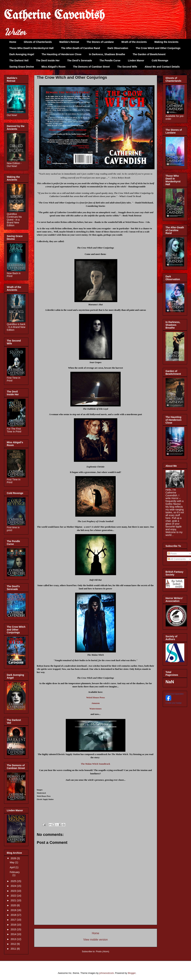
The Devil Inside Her (48, 60)
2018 (14, 915)
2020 (14, 905)
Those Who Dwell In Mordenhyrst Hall (31, 48)
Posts (172, 554)
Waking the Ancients (166, 42)
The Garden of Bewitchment (149, 54)
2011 (14, 949)
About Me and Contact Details (162, 67)
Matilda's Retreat (69, 42)
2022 (14, 896)
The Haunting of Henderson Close (62, 54)
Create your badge (174, 703)
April (13, 867)
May (12, 862)
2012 (14, 944)
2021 (14, 900)
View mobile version (95, 940)
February (15, 872)
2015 (14, 929)
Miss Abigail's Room (53, 67)
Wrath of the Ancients (134, 42)
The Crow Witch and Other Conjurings (158, 48)
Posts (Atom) (103, 951)
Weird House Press (95, 697)
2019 (14, 910)
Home (13, 42)
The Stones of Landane (100, 42)
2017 (14, 920)
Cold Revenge (160, 60)
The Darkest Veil (19, 60)
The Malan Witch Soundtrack (95, 764)
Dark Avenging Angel (22, 54)
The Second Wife (127, 67)
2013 (14, 939)
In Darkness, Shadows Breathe (107, 54)
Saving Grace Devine (22, 67)
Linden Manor (136, 60)
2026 (14, 858)
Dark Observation (118, 48)
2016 (14, 925)
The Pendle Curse (110, 60)
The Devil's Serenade (80, 60)
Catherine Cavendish (54, 16)
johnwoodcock (107, 973)
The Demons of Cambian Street (91, 67)
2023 (14, 891)
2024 (14, 886)
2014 (14, 934)
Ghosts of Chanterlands (38, 42)
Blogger (132, 973)
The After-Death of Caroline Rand (80, 48)
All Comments (177, 559)
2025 (14, 881)
